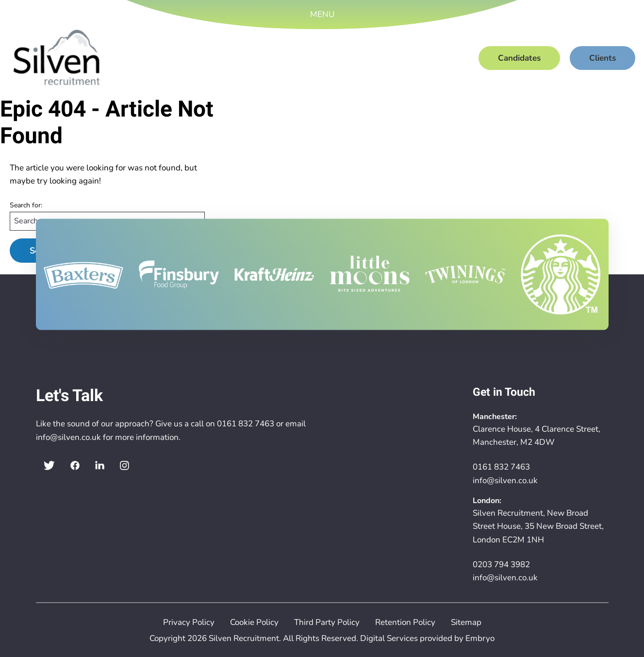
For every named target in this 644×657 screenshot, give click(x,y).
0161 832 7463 (246, 424)
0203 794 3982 (501, 564)
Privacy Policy (189, 622)
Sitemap (466, 622)
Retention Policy (405, 622)
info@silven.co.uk (68, 437)
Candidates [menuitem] (519, 58)
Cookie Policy (254, 622)
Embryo (480, 638)
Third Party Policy (327, 622)
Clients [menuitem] (603, 58)
